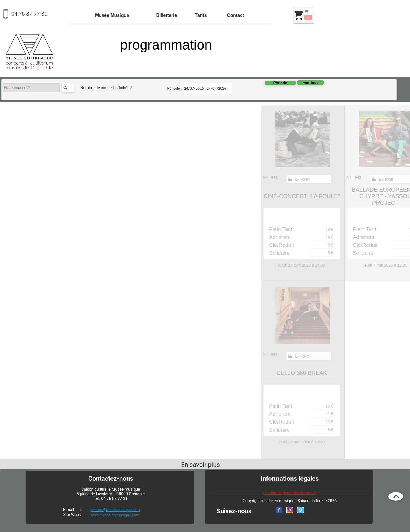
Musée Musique (112, 15)
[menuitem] (112, 15)
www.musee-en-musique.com (115, 515)
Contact (236, 15)
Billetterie (166, 15)
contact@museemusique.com (115, 510)
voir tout (310, 83)
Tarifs (201, 15)
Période (280, 83)
